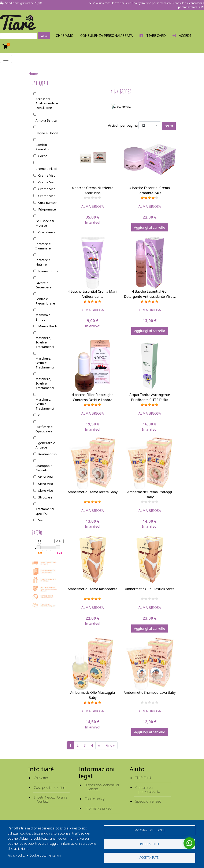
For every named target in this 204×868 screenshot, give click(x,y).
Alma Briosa (93, 206)
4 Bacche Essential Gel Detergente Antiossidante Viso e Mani (150, 296)
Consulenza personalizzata (107, 36)
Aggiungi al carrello (150, 227)
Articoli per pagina (123, 125)
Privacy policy (16, 855)
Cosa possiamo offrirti (50, 788)
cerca (44, 36)
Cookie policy (94, 799)
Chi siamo (41, 778)
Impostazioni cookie (149, 830)
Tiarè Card (143, 778)
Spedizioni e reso (148, 801)
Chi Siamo (65, 36)
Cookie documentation (45, 855)
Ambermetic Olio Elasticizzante (150, 589)
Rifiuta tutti (150, 844)
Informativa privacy (99, 808)
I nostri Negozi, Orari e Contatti (51, 799)
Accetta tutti (149, 858)
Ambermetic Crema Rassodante (92, 589)
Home (33, 74)
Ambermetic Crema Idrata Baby (93, 492)
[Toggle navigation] (6, 59)
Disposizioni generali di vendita (102, 787)
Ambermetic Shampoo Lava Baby (150, 692)
